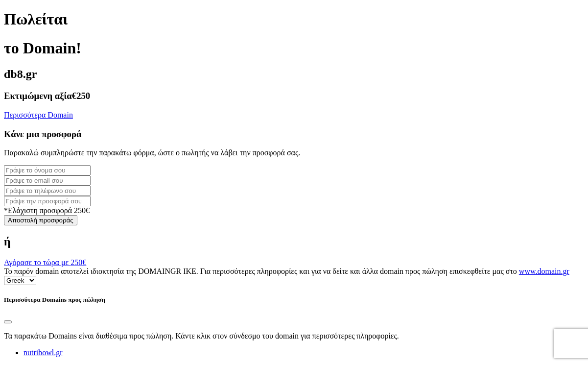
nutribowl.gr (43, 353)
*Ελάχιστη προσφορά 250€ (47, 210)
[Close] (8, 322)
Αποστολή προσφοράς (41, 220)
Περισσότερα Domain (38, 115)
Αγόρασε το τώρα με (45, 262)
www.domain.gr (544, 271)
